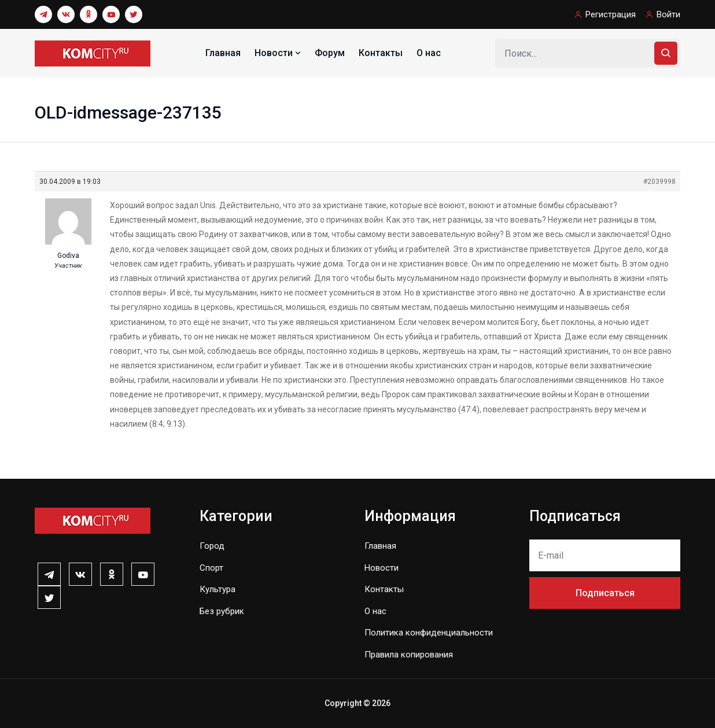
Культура (218, 589)
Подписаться (605, 593)
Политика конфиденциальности (429, 633)
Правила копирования (409, 655)
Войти (668, 14)
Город (212, 546)
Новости (279, 53)
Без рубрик (222, 611)
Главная (223, 53)
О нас (429, 53)
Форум (330, 53)
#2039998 (659, 182)
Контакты (381, 53)
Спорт (211, 568)
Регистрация (611, 14)
